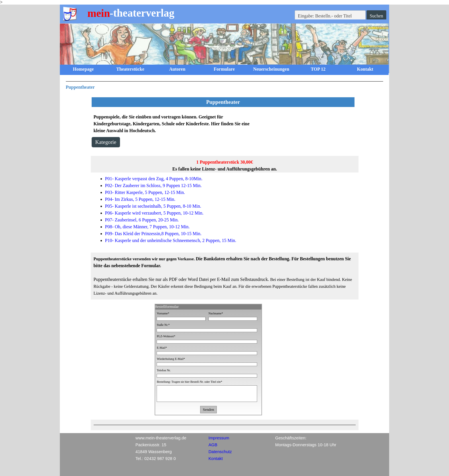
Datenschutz (220, 452)
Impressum (219, 438)
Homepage (83, 69)
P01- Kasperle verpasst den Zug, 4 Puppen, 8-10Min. (154, 179)
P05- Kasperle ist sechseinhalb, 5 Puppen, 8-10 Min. (153, 206)
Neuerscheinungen (271, 69)
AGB (213, 445)
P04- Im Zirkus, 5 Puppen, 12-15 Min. (140, 199)
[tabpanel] (225, 86)
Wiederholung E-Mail (171, 359)
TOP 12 (318, 69)
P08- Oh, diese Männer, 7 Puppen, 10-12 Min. (147, 227)
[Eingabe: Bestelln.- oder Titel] (330, 16)
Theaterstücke (130, 69)
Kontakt (365, 69)
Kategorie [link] (106, 142)
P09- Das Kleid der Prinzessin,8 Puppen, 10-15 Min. (153, 234)
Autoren (177, 69)
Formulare (224, 69)
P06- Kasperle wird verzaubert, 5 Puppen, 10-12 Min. (154, 213)
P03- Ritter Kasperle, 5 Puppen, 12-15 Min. (145, 192)
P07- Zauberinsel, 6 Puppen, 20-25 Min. (142, 220)
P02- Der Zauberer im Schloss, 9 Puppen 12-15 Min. (153, 186)
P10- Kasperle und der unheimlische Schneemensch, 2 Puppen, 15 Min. (171, 240)
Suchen (376, 16)
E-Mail (162, 348)
